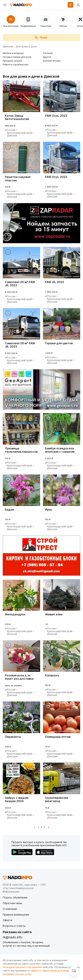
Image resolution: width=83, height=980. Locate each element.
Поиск (41, 38)
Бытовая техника (52, 61)
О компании (10, 909)
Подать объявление (15, 897)
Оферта (7, 920)
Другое (47, 57)
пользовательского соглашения (22, 967)
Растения (48, 53)
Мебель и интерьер (13, 53)
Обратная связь (13, 903)
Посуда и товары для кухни (17, 57)
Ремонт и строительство (16, 65)
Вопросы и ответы (14, 926)
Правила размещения (16, 915)
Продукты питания (12, 61)
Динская (8, 47)
